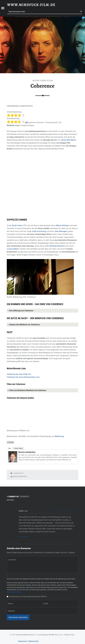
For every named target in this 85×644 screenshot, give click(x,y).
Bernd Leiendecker (27, 452)
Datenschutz (33, 641)
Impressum (23, 641)
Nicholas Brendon (57, 246)
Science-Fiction (46, 81)
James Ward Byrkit (68, 140)
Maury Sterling (62, 225)
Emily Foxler (17, 225)
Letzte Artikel (18, 448)
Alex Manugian (61, 231)
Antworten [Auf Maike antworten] (25, 536)
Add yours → (11, 500)
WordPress (53, 635)
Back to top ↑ (70, 635)
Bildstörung (59, 436)
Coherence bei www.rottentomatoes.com (23, 377)
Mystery (36, 81)
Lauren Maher (13, 249)
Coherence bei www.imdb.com (19, 374)
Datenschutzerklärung (14, 592)
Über (10, 448)
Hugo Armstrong (39, 231)
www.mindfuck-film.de (25, 635)
